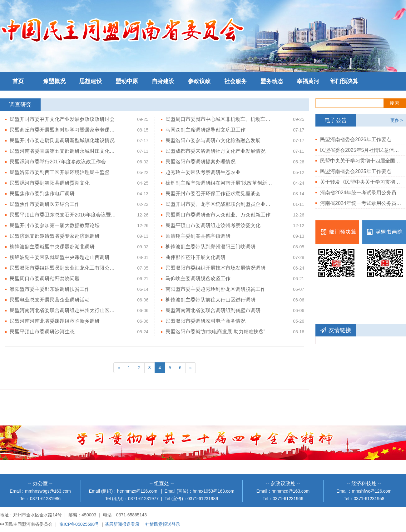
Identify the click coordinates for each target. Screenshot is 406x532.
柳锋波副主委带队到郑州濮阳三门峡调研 (210, 247)
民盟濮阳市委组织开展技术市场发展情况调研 (215, 268)
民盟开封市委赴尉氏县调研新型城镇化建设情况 (62, 140)
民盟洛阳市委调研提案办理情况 (201, 162)
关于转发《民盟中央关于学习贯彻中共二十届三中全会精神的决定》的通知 (361, 182)
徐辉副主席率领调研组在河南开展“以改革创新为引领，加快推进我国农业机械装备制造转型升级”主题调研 (219, 183)
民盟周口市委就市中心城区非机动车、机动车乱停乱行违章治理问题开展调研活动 (219, 119)
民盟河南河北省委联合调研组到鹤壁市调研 (213, 310)
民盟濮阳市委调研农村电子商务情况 (205, 321)
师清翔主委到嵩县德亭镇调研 (198, 236)
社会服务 (235, 81)
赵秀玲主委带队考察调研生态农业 (203, 172)
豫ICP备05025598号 (79, 524)
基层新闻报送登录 (122, 524)
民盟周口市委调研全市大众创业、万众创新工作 (218, 215)
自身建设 (163, 81)
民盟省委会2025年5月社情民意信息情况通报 (361, 150)
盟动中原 (127, 81)
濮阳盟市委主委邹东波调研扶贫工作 (50, 289)
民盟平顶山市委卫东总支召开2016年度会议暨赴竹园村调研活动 (64, 215)
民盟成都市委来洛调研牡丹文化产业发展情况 (215, 151)
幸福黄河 (308, 81)
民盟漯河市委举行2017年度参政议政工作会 (58, 162)
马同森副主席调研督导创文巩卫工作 (205, 130)
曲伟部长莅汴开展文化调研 (196, 257)
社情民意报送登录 (163, 524)
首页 (18, 81)
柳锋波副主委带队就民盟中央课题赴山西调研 (60, 257)
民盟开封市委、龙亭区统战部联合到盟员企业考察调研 (219, 204)
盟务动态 (272, 81)
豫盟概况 (54, 81)
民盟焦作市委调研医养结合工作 (45, 204)
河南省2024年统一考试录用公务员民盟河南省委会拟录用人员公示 (361, 193)
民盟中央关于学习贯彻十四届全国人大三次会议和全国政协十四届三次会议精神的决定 (361, 161)
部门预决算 (344, 81)
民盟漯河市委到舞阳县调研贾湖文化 (50, 183)
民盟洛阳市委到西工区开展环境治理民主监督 (60, 172)
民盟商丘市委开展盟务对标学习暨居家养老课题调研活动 (64, 130)
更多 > (397, 120)
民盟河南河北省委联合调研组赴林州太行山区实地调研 (64, 310)
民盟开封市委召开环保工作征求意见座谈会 (213, 194)
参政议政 (199, 81)
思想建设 (91, 81)
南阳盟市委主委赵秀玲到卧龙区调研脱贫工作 (215, 289)
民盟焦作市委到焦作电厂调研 (42, 194)
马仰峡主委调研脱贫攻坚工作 (198, 278)
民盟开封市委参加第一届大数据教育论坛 (55, 225)
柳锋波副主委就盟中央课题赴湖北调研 (52, 247)
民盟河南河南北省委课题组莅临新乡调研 (55, 321)
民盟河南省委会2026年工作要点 (356, 139)
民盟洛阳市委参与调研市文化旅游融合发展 (213, 140)
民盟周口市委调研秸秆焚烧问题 (45, 278)
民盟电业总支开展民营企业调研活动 (50, 300)
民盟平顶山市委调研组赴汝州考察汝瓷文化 (213, 225)
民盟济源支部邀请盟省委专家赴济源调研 (55, 236)
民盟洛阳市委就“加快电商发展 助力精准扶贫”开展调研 (219, 332)
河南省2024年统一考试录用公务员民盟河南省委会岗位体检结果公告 (361, 203)
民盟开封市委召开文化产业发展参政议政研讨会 (62, 119)
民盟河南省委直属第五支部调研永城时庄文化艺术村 (64, 151)
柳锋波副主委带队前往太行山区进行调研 (210, 300)
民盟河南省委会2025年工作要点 (356, 171)
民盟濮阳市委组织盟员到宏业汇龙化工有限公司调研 (64, 268)
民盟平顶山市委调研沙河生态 (42, 332)
